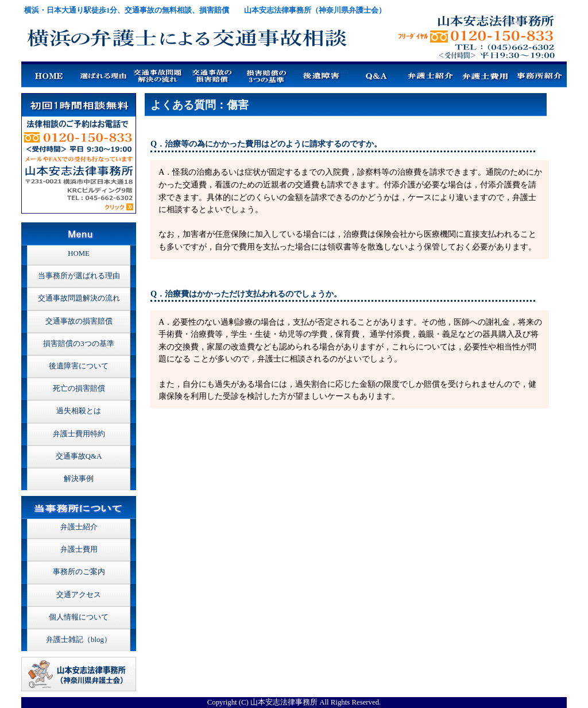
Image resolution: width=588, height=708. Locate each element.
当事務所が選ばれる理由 (79, 276)
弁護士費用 (79, 549)
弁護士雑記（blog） (79, 640)
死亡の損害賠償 (79, 388)
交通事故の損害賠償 (79, 321)
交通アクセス (79, 595)
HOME (79, 253)
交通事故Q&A (79, 456)
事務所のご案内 (79, 572)
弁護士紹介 (79, 527)
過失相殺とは (79, 411)
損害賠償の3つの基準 (78, 344)
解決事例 (79, 479)
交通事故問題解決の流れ (79, 298)
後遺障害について (79, 366)
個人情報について (79, 617)
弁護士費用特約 (79, 434)
